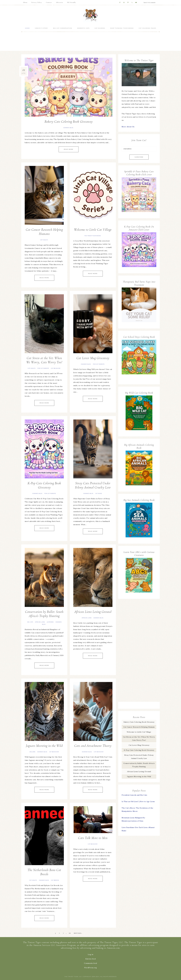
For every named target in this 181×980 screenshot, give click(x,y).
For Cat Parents (43, 368)
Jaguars (32, 752)
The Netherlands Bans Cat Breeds (44, 872)
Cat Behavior (56, 368)
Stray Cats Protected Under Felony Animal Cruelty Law (93, 485)
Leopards (50, 622)
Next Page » (78, 933)
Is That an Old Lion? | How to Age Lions (138, 801)
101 (70, 933)
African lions (40, 622)
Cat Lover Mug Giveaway (93, 358)
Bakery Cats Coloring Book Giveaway (69, 122)
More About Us (128, 127)
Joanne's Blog (68, 128)
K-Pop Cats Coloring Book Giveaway (44, 485)
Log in (90, 954)
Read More (69, 149)
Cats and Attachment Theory (93, 746)
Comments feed (90, 963)
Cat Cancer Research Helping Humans (44, 232)
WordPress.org (90, 968)
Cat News (99, 493)
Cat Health (44, 240)
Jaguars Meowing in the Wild (44, 746)
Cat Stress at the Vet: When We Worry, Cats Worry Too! (44, 360)
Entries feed (90, 959)
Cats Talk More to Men (93, 838)
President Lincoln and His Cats (134, 795)
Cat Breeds (55, 880)
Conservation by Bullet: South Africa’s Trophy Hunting (44, 614)
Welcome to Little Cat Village (93, 230)
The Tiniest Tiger (90, 15)
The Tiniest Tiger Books (93, 236)
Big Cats (30, 622)
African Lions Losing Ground (93, 612)
